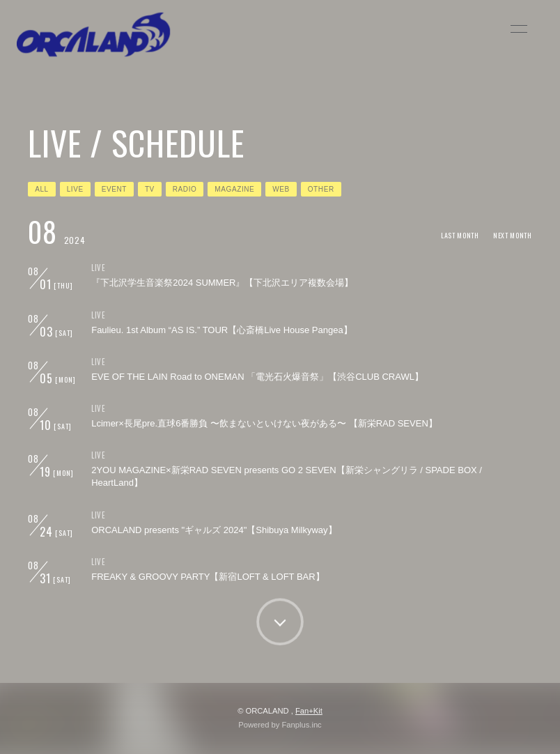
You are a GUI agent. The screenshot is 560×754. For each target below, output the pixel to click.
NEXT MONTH (513, 235)
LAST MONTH (460, 235)
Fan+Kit (309, 711)
